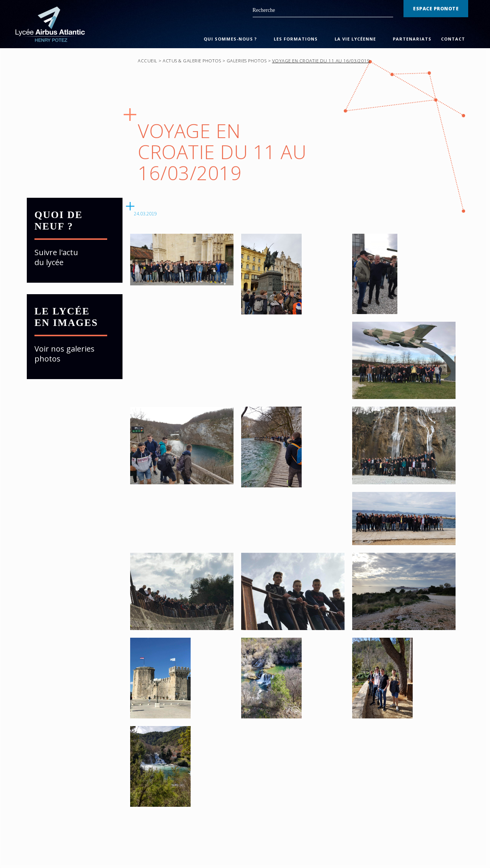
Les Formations (296, 39)
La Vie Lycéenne (355, 39)
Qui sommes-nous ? (230, 39)
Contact (453, 39)
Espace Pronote (436, 9)
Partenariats (412, 39)
